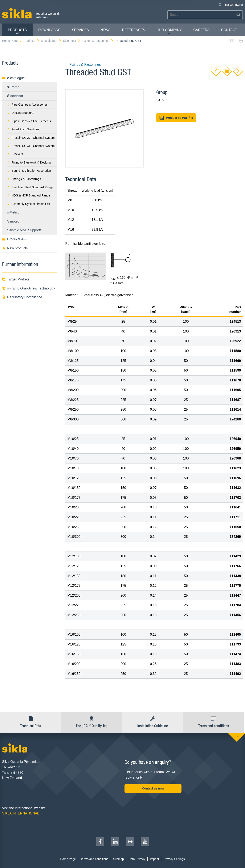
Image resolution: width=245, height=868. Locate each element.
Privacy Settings (174, 859)
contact (229, 30)
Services (80, 32)
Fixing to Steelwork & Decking (29, 162)
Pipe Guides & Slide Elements (29, 121)
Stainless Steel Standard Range (30, 187)
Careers (201, 30)
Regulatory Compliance (22, 297)
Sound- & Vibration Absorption (29, 171)
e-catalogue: (51, 41)
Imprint (154, 859)
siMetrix (13, 212)
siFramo (13, 87)
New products (15, 248)
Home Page (12, 41)
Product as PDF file (176, 118)
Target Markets (16, 279)
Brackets (15, 154)
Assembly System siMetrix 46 (29, 204)
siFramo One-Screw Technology (28, 288)
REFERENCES (133, 30)
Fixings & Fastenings (98, 41)
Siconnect (72, 41)
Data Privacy (137, 859)
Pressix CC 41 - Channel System (31, 146)
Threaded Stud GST (128, 41)
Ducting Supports (21, 113)
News (105, 30)
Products (17, 32)
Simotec (13, 221)
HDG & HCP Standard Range (29, 195)
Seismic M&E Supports (24, 230)
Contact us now (153, 788)
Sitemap (118, 859)
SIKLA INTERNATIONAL (21, 813)
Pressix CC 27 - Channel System (31, 138)
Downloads (49, 30)
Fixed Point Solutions (23, 129)
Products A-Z (14, 239)
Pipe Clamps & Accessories (27, 105)
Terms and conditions (94, 859)
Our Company (169, 32)
